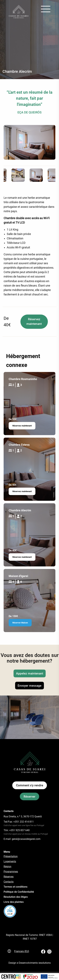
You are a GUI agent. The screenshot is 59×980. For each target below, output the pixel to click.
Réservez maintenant (34, 321)
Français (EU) (22, 951)
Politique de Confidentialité (19, 892)
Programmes (11, 872)
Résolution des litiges (16, 897)
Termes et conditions (15, 887)
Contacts (9, 882)
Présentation (11, 856)
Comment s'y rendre (30, 785)
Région (7, 866)
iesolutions (45, 963)
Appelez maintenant (30, 673)
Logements (10, 861)
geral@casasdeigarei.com (26, 839)
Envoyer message (29, 686)
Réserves (9, 877)
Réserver (29, 796)
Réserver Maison (20, 623)
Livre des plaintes (14, 902)
